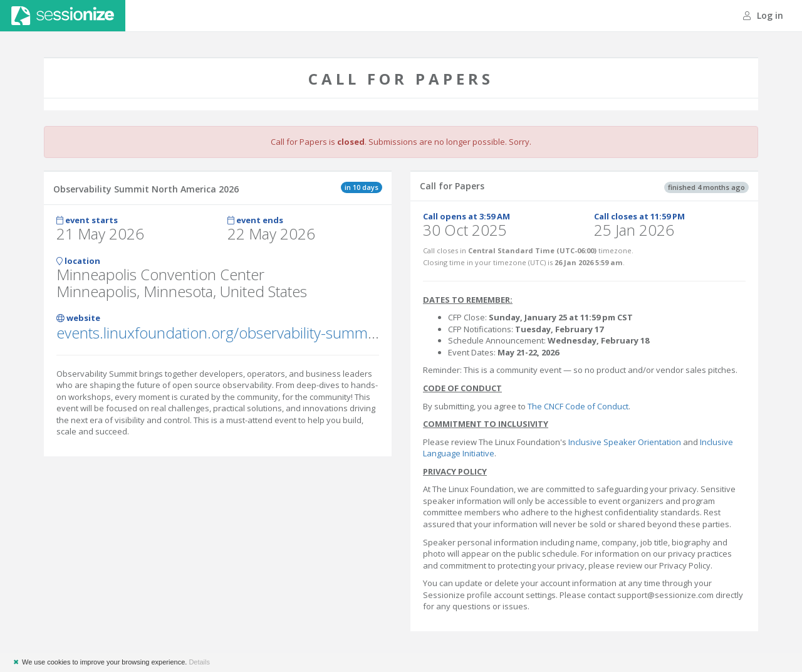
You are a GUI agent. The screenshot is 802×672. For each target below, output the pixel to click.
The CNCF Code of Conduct (578, 406)
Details (199, 662)
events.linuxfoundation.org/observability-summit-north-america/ (268, 333)
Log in (763, 15)
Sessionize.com (63, 16)
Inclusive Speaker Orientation (625, 442)
